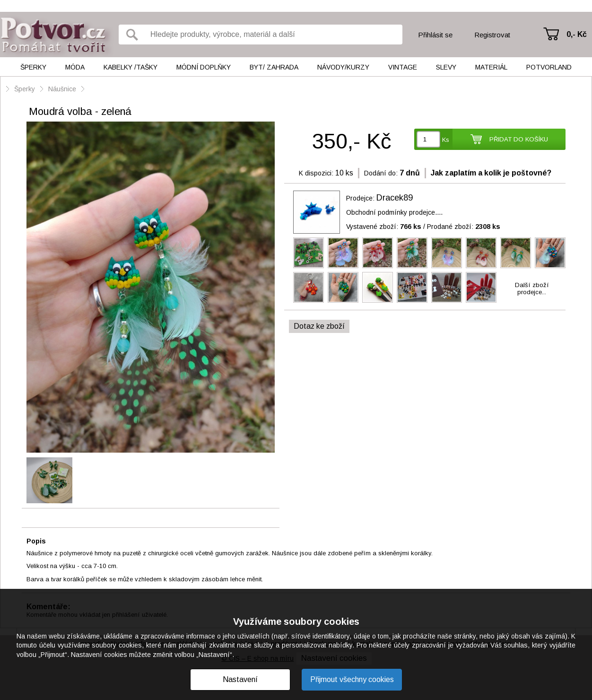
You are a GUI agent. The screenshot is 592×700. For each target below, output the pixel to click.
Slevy (446, 67)
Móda (75, 67)
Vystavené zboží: (384, 227)
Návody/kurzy (343, 67)
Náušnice (62, 89)
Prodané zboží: (464, 227)
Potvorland (549, 67)
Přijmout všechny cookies (352, 679)
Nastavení (240, 679)
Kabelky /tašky (131, 67)
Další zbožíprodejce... (532, 289)
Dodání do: (381, 173)
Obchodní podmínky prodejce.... (394, 212)
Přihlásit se (435, 35)
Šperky (33, 67)
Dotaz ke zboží (319, 326)
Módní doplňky (204, 67)
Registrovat (492, 35)
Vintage (403, 67)
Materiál (491, 67)
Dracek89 (395, 198)
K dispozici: (316, 173)
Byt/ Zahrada (274, 67)
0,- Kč (577, 34)
